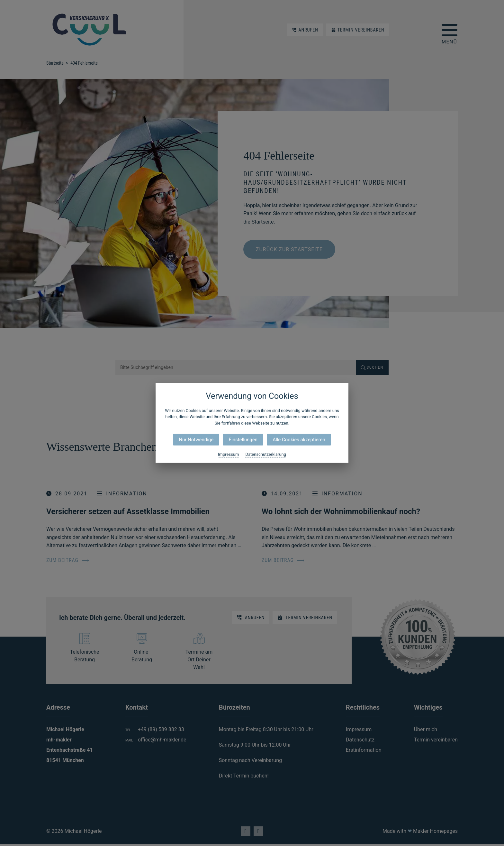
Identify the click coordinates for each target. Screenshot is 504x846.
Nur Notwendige (196, 440)
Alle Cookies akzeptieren (299, 440)
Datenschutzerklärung (266, 454)
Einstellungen (243, 440)
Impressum (228, 454)
